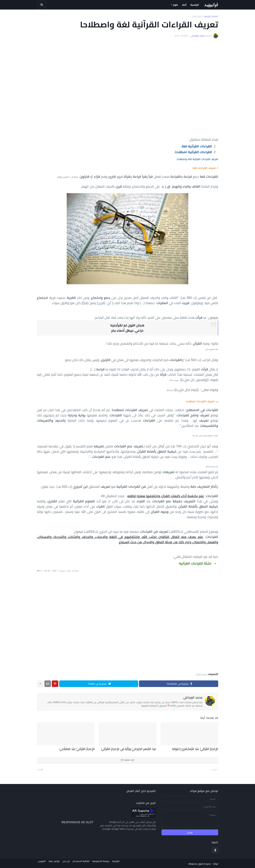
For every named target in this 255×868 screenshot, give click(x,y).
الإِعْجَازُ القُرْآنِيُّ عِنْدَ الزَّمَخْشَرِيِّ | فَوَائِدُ (198, 749)
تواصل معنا (54, 863)
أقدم (41, 769)
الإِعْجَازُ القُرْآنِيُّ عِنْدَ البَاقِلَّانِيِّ (79, 749)
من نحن (67, 863)
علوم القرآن (197, 16)
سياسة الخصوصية (104, 863)
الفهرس (41, 863)
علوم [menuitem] (176, 5)
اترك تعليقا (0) (128, 759)
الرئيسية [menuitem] (195, 5)
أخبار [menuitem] (184, 5)
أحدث (214, 769)
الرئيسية (120, 863)
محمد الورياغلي (193, 697)
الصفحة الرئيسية (211, 16)
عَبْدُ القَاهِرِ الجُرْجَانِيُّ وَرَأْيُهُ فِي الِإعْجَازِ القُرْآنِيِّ (132, 749)
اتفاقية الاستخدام (83, 863)
